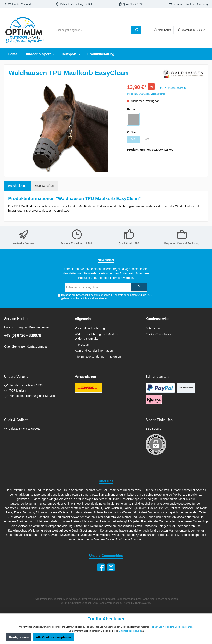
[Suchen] (136, 30)
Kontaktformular (37, 346)
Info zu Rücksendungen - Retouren (98, 357)
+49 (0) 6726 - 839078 (23, 335)
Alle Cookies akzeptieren (54, 637)
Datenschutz (154, 328)
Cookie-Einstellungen (160, 334)
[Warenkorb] (192, 30)
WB (147, 139)
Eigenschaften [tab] (44, 186)
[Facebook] (101, 567)
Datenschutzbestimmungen (92, 295)
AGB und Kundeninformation (94, 351)
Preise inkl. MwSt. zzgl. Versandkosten (146, 94)
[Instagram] (111, 567)
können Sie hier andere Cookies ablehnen (172, 627)
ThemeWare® (143, 603)
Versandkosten (97, 599)
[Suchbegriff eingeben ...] (93, 30)
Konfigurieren (19, 637)
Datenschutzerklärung (130, 631)
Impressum (82, 345)
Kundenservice (158, 319)
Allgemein (83, 319)
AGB (149, 295)
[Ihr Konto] (163, 30)
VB (133, 139)
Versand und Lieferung (90, 328)
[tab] (17, 186)
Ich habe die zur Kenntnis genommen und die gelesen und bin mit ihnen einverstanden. (107, 297)
